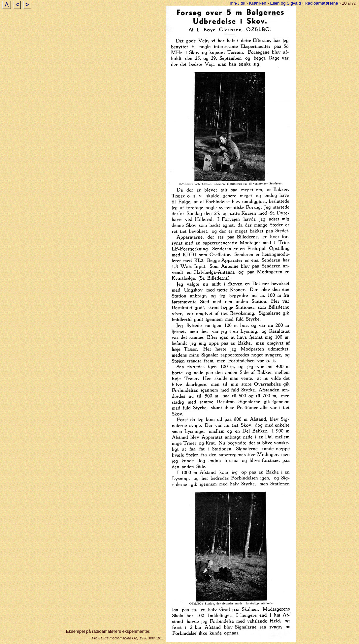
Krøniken (258, 3)
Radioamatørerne (321, 3)
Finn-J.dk (236, 3)
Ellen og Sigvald (285, 3)
